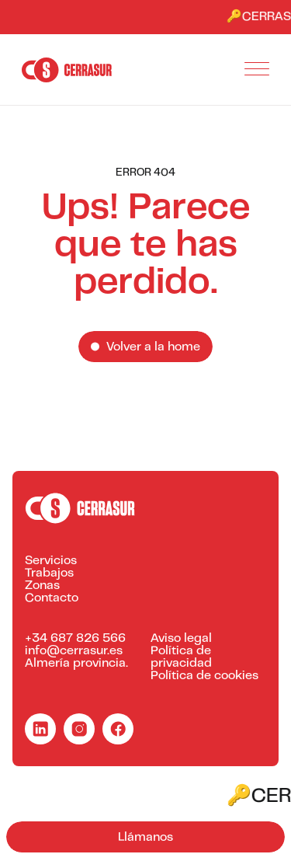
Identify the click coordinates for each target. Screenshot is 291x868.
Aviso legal (181, 639)
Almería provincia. (76, 664)
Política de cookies (204, 676)
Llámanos (145, 838)
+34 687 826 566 (75, 639)
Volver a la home (153, 347)
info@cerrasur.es (74, 651)
